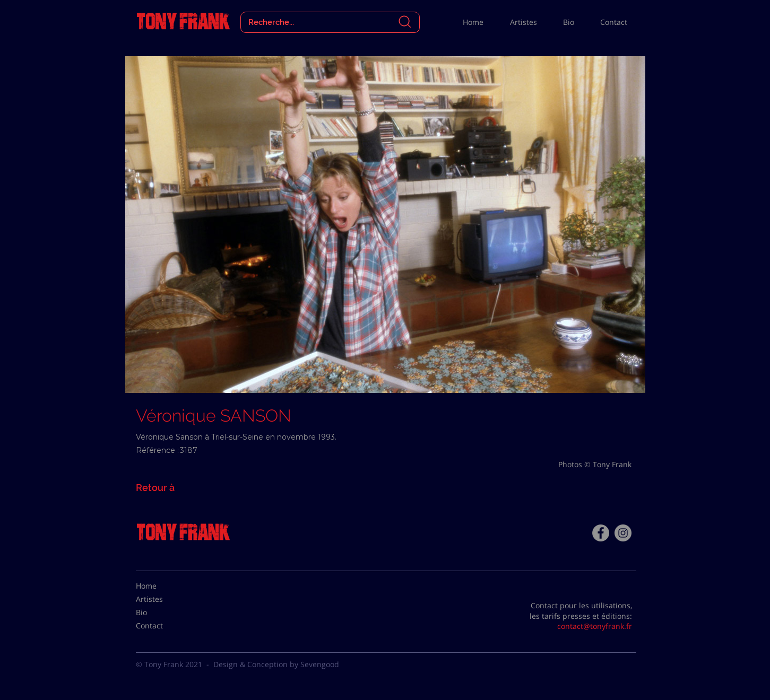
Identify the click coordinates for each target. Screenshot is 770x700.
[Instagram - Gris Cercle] (623, 533)
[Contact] (162, 626)
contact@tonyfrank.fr (595, 626)
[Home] (162, 586)
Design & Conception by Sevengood (276, 664)
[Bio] (162, 612)
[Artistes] (162, 599)
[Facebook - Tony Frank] (601, 533)
